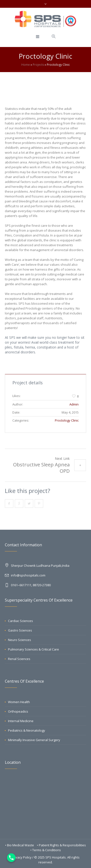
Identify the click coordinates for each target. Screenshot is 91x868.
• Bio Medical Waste (20, 845)
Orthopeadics (18, 711)
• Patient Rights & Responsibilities (61, 845)
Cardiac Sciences (21, 621)
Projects (38, 65)
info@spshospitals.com (28, 575)
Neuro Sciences (20, 640)
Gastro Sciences (20, 630)
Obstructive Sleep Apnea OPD (41, 468)
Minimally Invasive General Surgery (34, 740)
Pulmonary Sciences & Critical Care (33, 649)
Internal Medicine (21, 721)
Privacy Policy (22, 857)
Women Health (19, 702)
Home (26, 65)
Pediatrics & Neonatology (27, 730)
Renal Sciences (19, 659)
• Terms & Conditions (46, 850)
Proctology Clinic (67, 420)
